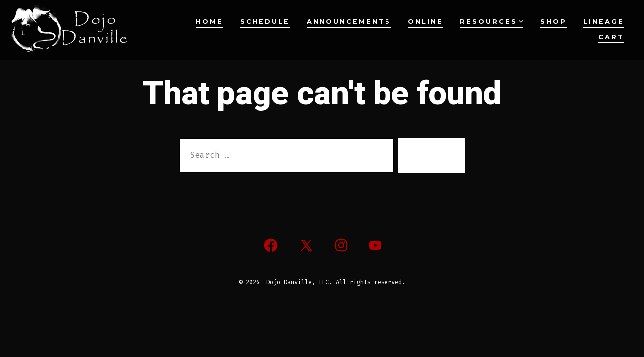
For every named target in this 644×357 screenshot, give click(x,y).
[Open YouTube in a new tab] (375, 245)
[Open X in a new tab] (306, 245)
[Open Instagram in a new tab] (341, 245)
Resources (492, 22)
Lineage (604, 22)
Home (210, 22)
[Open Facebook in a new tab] (271, 245)
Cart (611, 37)
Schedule (265, 22)
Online (425, 22)
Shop (553, 22)
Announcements (349, 22)
